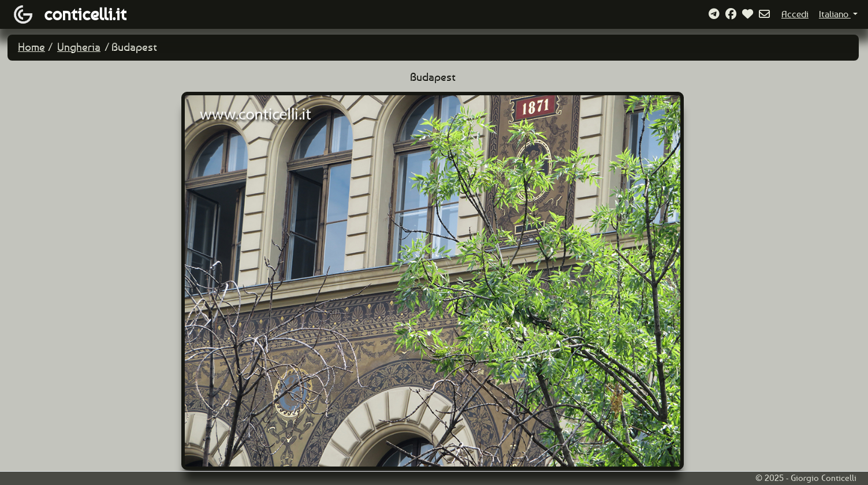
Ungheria (79, 47)
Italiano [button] (835, 14)
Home (31, 47)
